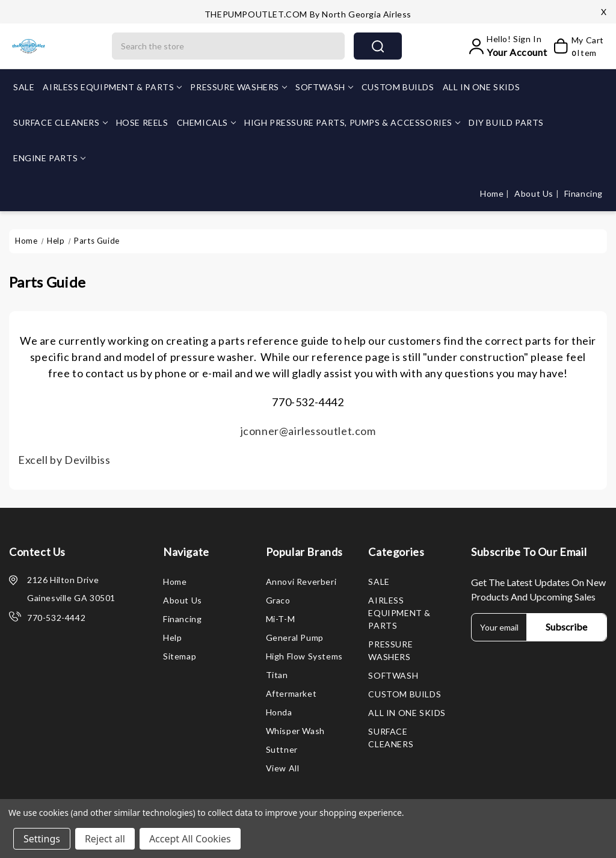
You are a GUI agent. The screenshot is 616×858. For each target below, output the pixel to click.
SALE (24, 87)
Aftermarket (291, 693)
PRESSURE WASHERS (239, 87)
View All (283, 768)
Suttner (282, 749)
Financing (584, 193)
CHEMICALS (206, 122)
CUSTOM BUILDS (398, 87)
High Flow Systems (304, 656)
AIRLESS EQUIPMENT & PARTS (112, 87)
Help (172, 637)
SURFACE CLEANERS (60, 122)
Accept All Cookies (190, 839)
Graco (278, 600)
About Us (535, 193)
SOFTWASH (324, 87)
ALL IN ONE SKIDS (482, 87)
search (378, 46)
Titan (277, 675)
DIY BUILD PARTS (506, 122)
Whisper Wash (295, 731)
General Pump (295, 637)
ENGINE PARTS (49, 158)
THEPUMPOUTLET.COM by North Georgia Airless (308, 14)
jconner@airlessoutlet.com (308, 431)
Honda (279, 712)
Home (493, 193)
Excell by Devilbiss (64, 460)
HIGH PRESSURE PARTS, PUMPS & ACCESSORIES (352, 122)
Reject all (105, 839)
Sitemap (180, 656)
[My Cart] (578, 46)
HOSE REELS (142, 122)
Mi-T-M (281, 619)
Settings (42, 839)
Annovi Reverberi (301, 582)
